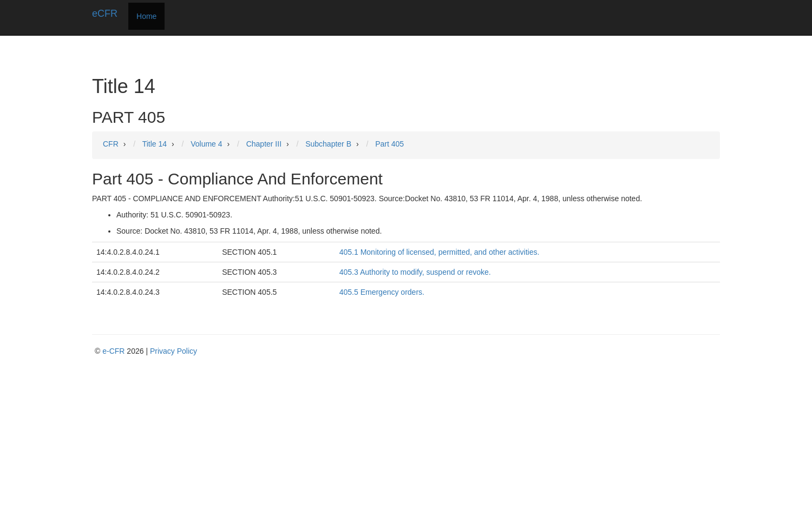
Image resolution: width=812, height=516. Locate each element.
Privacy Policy (173, 351)
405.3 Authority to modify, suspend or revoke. (415, 272)
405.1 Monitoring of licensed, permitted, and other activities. (440, 252)
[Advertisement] (409, 438)
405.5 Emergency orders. (382, 292)
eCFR (105, 14)
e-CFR (113, 351)
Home (146, 16)
